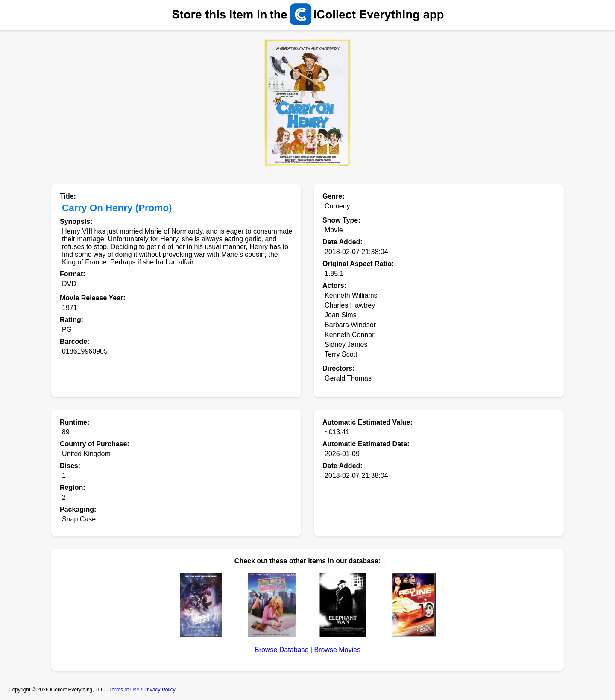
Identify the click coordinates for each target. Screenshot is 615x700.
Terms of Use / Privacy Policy (142, 690)
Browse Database (281, 650)
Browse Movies (337, 650)
